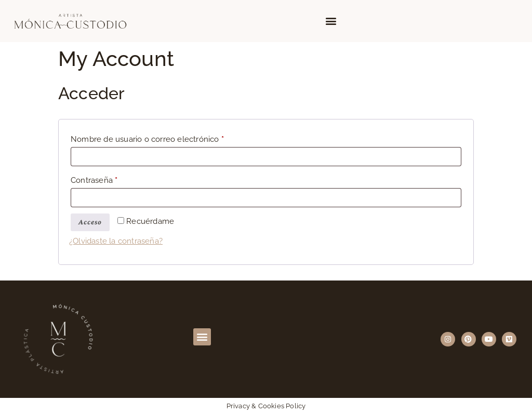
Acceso (90, 222)
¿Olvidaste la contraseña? (116, 241)
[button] (331, 21)
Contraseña (114, 179)
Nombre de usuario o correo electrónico (167, 138)
